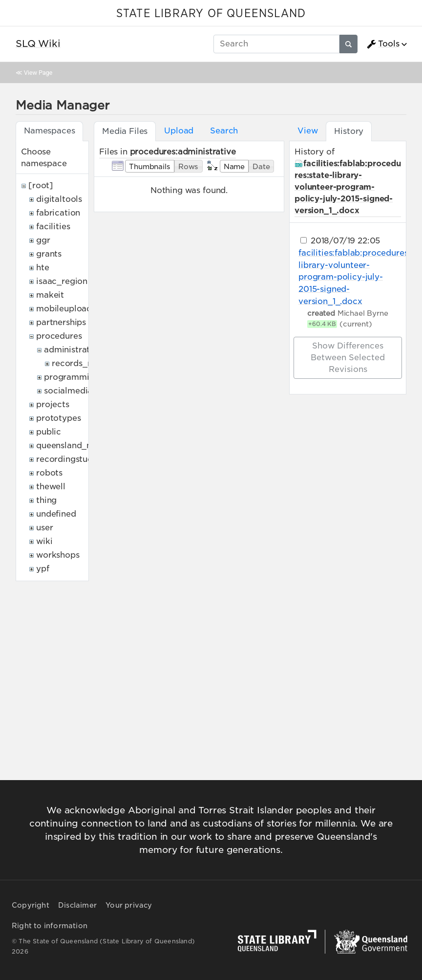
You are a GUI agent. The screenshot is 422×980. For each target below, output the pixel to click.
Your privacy (129, 905)
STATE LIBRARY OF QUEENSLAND (211, 14)
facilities (53, 227)
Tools (383, 44)
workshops (58, 555)
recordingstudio (68, 459)
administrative (73, 350)
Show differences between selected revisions (348, 358)
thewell (51, 487)
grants (49, 254)
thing (46, 500)
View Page (38, 73)
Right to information (50, 926)
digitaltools (59, 199)
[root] (41, 185)
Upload (179, 131)
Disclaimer (77, 905)
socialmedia (68, 391)
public (49, 432)
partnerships (61, 322)
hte (43, 268)
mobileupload (64, 309)
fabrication (58, 213)
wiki (44, 541)
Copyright (31, 905)
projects (53, 404)
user (44, 528)
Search (224, 131)
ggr (43, 240)
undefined (56, 514)
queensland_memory (78, 446)
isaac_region (62, 281)
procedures (59, 336)
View (307, 131)
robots (49, 473)
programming (72, 377)
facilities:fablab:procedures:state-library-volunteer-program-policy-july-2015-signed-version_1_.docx (348, 187)
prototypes (58, 418)
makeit (50, 295)
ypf (43, 569)
